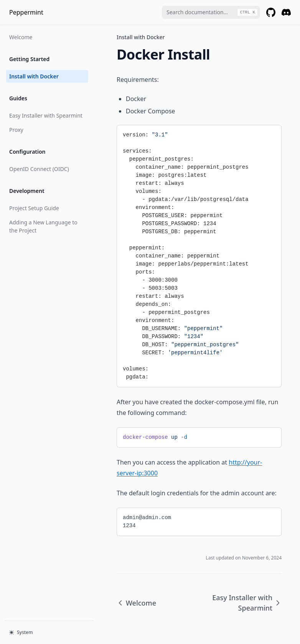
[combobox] (211, 12)
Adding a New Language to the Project (43, 226)
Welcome (21, 37)
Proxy (16, 130)
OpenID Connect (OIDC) (39, 169)
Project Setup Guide (34, 208)
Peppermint (26, 12)
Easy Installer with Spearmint (46, 115)
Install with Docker (34, 76)
